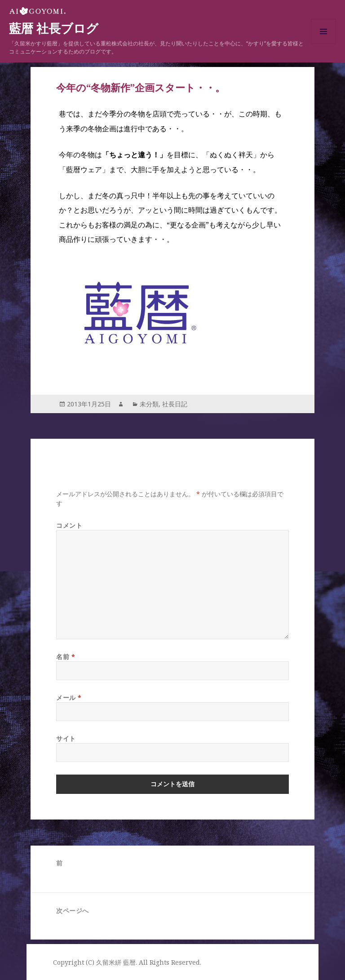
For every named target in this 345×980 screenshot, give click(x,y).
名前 (66, 657)
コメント (69, 525)
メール (69, 697)
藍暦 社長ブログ (54, 29)
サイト (66, 738)
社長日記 (175, 404)
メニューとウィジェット (323, 44)
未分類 (149, 404)
